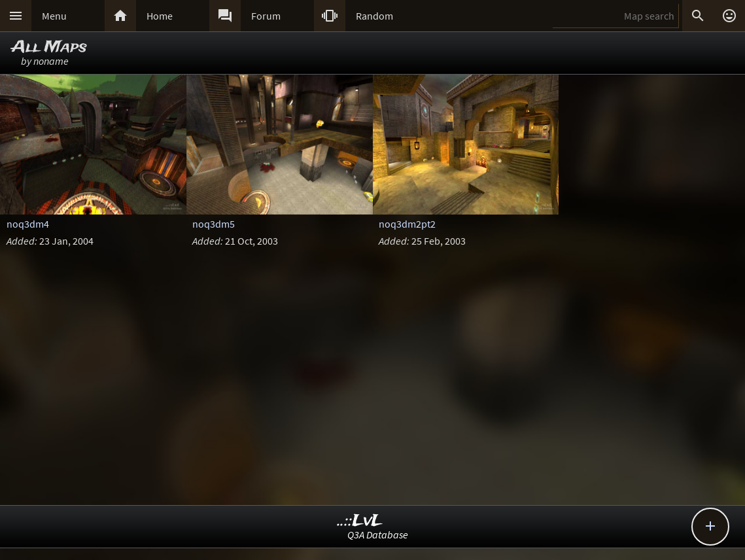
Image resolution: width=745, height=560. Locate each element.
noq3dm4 (28, 224)
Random (374, 16)
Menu (54, 16)
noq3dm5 (214, 224)
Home (160, 16)
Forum (266, 16)
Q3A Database (378, 534)
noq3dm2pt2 (407, 224)
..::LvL (360, 521)
